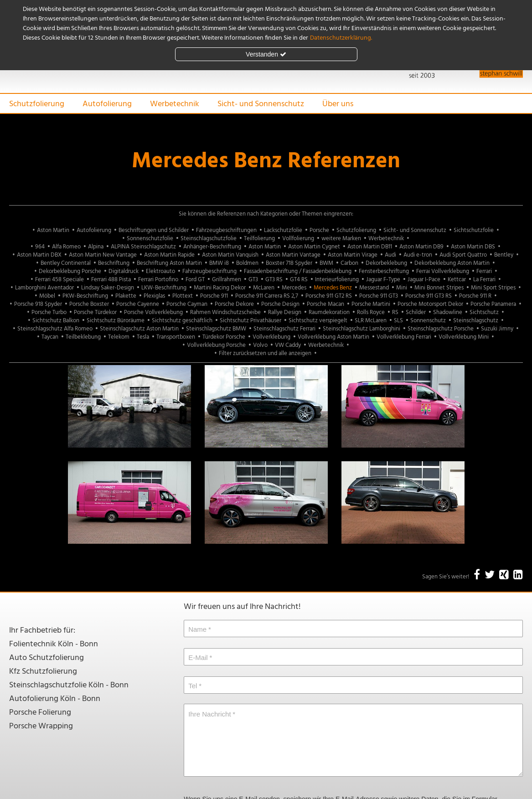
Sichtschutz (484, 312)
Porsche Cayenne (138, 304)
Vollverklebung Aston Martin (333, 337)
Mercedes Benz (333, 288)
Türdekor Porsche (224, 337)
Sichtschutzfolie (474, 230)
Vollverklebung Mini (464, 337)
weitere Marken (341, 239)
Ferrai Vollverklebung (443, 271)
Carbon (349, 263)
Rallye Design (285, 312)
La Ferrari (484, 280)
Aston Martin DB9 (421, 247)
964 (40, 247)
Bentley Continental (66, 263)
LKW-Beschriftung (164, 288)
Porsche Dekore (234, 304)
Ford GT (195, 280)
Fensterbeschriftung (384, 271)
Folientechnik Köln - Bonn (54, 644)
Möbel (47, 296)
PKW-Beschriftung (85, 296)
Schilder (416, 312)
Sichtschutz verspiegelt (318, 321)
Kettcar (457, 280)
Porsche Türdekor (95, 312)
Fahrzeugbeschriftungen (226, 230)
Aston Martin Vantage (293, 255)
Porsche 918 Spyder (38, 304)
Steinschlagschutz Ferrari (284, 329)
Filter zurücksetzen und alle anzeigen (265, 353)
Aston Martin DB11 (370, 247)
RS (395, 312)
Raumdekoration (329, 312)
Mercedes (294, 288)
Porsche (319, 230)
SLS (398, 321)
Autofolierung (107, 104)
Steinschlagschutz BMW (216, 329)
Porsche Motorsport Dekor (430, 304)
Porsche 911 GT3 (379, 296)
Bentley (504, 255)
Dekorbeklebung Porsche (70, 271)
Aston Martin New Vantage (103, 255)
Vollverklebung (271, 337)
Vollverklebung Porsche (216, 345)
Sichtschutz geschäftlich (182, 321)
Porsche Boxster (89, 304)
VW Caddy (288, 345)
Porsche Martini (371, 304)
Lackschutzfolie (283, 230)
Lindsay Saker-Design (108, 288)
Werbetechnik (175, 104)
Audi (390, 255)
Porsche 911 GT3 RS (429, 296)
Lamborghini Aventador (44, 288)
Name (197, 629)
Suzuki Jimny (497, 329)
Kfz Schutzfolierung (43, 672)
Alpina (96, 247)
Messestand (374, 288)
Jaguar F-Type (383, 280)
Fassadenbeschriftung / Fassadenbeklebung (298, 271)
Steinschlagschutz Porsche (441, 329)
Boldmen (247, 263)
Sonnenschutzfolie (150, 239)
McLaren (264, 288)
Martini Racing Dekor (220, 288)
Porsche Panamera (493, 304)
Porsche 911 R (475, 296)
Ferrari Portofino (158, 280)
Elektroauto (160, 271)
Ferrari (484, 271)
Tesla (143, 337)
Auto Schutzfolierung (46, 658)
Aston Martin (53, 230)
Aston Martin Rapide (169, 255)
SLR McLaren (371, 321)
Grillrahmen (227, 280)
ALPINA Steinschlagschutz (143, 247)
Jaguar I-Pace (424, 280)
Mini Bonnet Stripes (439, 288)
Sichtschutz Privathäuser (251, 321)
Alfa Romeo (66, 247)
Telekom (119, 337)
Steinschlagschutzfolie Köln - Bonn (69, 685)
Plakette (126, 296)
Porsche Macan (325, 304)
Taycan (50, 337)
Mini (402, 288)
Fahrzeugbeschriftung (209, 271)
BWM (326, 263)
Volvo (260, 345)
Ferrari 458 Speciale (59, 280)
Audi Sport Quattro (463, 255)
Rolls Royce (371, 312)
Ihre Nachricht (209, 714)
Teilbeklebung (83, 337)
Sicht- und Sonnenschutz (261, 104)
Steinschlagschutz (476, 321)
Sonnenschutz (428, 321)
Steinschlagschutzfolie (209, 239)
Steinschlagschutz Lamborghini (362, 329)
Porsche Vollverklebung (153, 312)
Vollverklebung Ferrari (404, 337)
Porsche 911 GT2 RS (329, 296)
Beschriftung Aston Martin (169, 263)
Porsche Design (280, 304)
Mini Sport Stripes (493, 288)
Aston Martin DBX (39, 255)
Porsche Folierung (40, 713)
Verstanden (266, 54)
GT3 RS (274, 280)
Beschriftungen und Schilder (154, 230)
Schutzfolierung (37, 104)
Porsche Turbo (49, 312)
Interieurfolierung (337, 280)
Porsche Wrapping (41, 726)
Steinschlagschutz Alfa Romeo (55, 329)
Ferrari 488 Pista (111, 280)
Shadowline (448, 312)
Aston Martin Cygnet (314, 247)
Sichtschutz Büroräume (116, 321)
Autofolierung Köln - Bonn (55, 699)
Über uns (338, 104)
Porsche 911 (214, 296)
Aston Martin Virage (353, 255)
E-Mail (198, 657)
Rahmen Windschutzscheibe (225, 312)
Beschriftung (114, 263)
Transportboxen (176, 337)
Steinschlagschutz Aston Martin (139, 329)
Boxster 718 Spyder (289, 263)
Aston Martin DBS (473, 247)
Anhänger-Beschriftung (212, 247)
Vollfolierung (298, 239)
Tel (193, 686)
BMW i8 (219, 263)
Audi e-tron (418, 255)
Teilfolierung (259, 239)
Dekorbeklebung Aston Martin (452, 263)
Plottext (183, 296)
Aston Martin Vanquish (230, 255)
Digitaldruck (124, 271)
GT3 (253, 280)
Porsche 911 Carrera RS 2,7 (267, 296)
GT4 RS (299, 280)
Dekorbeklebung (386, 263)
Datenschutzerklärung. (341, 38)
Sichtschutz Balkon (56, 321)
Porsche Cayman (187, 304)
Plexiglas (154, 296)
